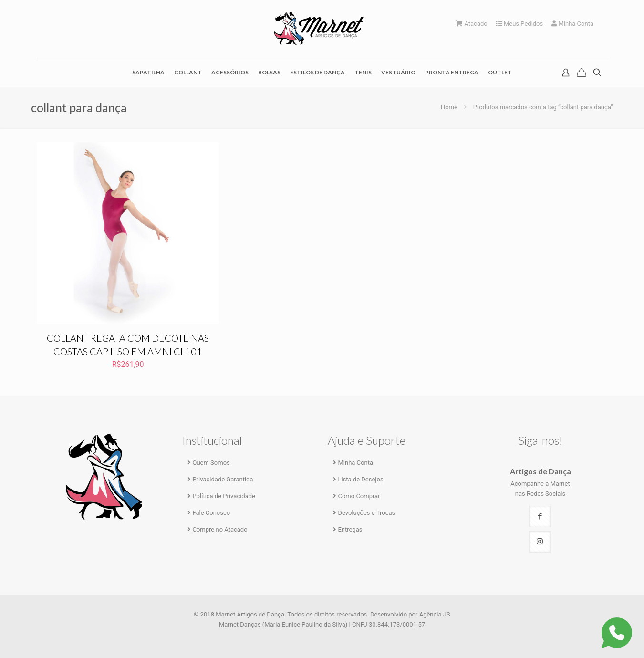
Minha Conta (572, 24)
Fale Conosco (211, 513)
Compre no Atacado (220, 529)
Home (449, 107)
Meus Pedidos (520, 24)
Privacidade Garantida (223, 479)
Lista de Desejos (360, 479)
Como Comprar (359, 496)
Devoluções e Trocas (366, 513)
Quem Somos (211, 463)
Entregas (350, 529)
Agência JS (435, 614)
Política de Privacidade (224, 496)
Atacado (472, 24)
